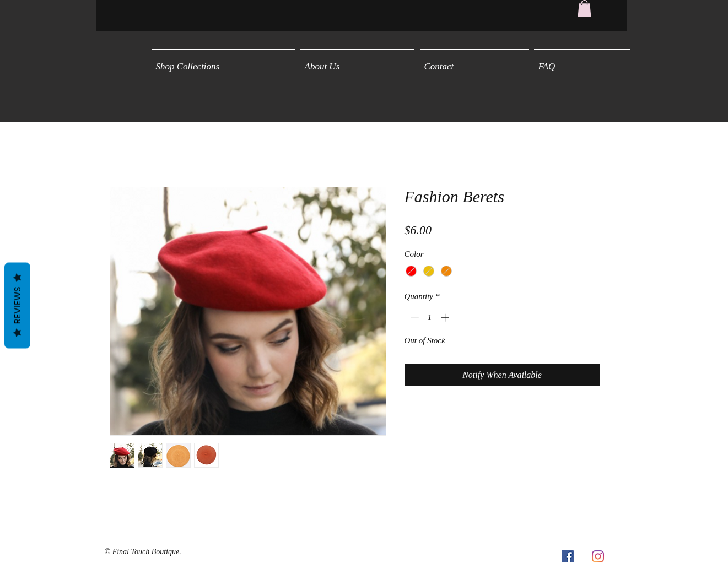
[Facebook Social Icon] (568, 556)
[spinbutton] (430, 318)
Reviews (17, 306)
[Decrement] (414, 318)
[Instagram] (598, 556)
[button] (584, 8)
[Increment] (446, 318)
